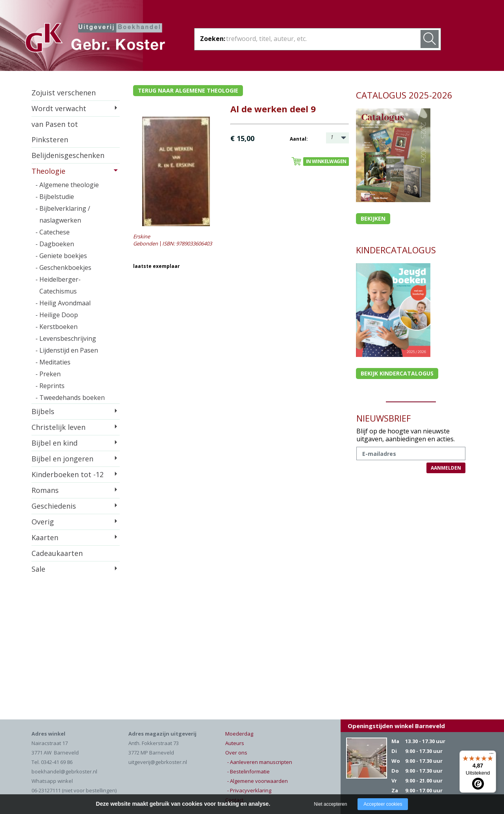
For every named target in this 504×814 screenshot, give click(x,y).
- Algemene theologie (67, 185)
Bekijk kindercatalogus (397, 373)
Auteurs (235, 743)
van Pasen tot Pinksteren (55, 132)
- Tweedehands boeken (70, 398)
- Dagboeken (55, 244)
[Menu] (491, 755)
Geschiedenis (54, 506)
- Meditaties (53, 362)
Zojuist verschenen (64, 93)
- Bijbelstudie (55, 197)
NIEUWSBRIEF (384, 418)
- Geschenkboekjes (63, 268)
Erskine (142, 236)
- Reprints (50, 386)
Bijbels (43, 411)
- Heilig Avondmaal (63, 303)
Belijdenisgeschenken (68, 155)
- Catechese (53, 232)
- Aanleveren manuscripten (260, 762)
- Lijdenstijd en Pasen (67, 350)
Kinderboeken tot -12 (68, 474)
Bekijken (373, 218)
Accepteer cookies (383, 804)
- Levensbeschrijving (66, 338)
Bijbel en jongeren (62, 459)
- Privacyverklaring (249, 790)
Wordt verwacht (59, 108)
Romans (45, 490)
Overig (43, 522)
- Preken (48, 374)
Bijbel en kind (55, 443)
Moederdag (239, 734)
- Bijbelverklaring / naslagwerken (63, 214)
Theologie (48, 171)
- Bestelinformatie (248, 771)
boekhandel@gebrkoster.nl (64, 771)
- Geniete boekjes (61, 256)
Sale (38, 569)
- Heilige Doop (57, 315)
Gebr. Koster (95, 39)
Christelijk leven (58, 427)
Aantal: (299, 139)
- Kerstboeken (57, 327)
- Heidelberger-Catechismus (58, 285)
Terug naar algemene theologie (188, 90)
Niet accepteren (330, 804)
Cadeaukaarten (57, 553)
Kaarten (45, 537)
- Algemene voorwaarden (258, 781)
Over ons (236, 753)
